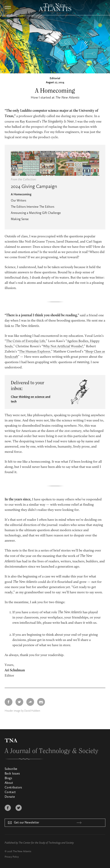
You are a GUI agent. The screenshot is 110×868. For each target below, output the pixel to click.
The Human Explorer (35, 352)
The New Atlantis (22, 851)
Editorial (55, 78)
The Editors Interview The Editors (33, 207)
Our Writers (18, 201)
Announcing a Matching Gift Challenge (36, 213)
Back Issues (12, 774)
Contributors (13, 788)
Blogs (8, 778)
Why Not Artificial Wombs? (63, 347)
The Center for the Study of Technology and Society (46, 843)
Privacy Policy (12, 857)
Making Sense (20, 219)
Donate (10, 797)
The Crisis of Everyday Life (26, 341)
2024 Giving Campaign (34, 187)
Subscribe (11, 769)
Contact (10, 792)
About (9, 783)
